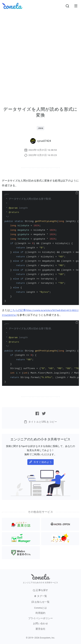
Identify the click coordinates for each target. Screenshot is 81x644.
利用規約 (40, 613)
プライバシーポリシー (41, 618)
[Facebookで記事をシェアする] (37, 413)
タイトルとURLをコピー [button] (40, 422)
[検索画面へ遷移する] (67, 6)
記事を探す (40, 590)
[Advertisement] (40, 54)
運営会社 (40, 629)
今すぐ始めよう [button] (41, 462)
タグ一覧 (40, 596)
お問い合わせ (40, 624)
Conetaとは (40, 608)
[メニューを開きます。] (76, 6)
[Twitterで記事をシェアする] (44, 413)
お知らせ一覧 (40, 602)
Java (40, 128)
